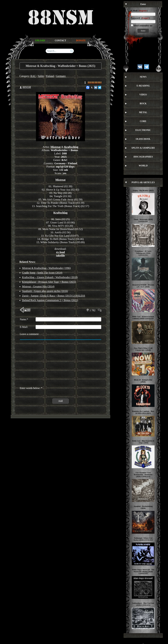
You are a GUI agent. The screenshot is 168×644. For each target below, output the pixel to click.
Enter (143, 31)
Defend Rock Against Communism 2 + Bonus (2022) (50, 300)
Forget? (146, 18)
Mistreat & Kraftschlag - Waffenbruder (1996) (46, 268)
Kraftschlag (71, 147)
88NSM (27, 87)
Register (143, 11)
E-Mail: (134, 11)
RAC (33, 76)
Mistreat (56, 147)
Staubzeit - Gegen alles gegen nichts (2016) (45, 291)
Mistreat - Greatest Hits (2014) (38, 286)
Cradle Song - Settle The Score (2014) (42, 273)
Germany (61, 76)
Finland (50, 76)
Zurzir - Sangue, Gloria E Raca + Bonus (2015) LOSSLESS (54, 296)
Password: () (140, 18)
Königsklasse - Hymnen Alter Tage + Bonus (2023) (49, 282)
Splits (41, 76)
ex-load (60, 252)
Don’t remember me (143, 26)
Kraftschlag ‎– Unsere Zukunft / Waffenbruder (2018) (50, 277)
